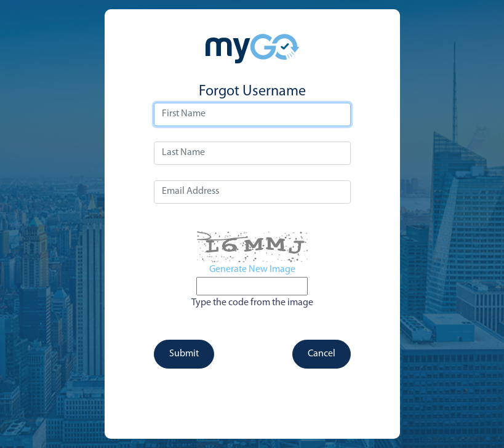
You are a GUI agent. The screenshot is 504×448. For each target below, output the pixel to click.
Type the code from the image (252, 303)
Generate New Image (252, 270)
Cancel (322, 354)
